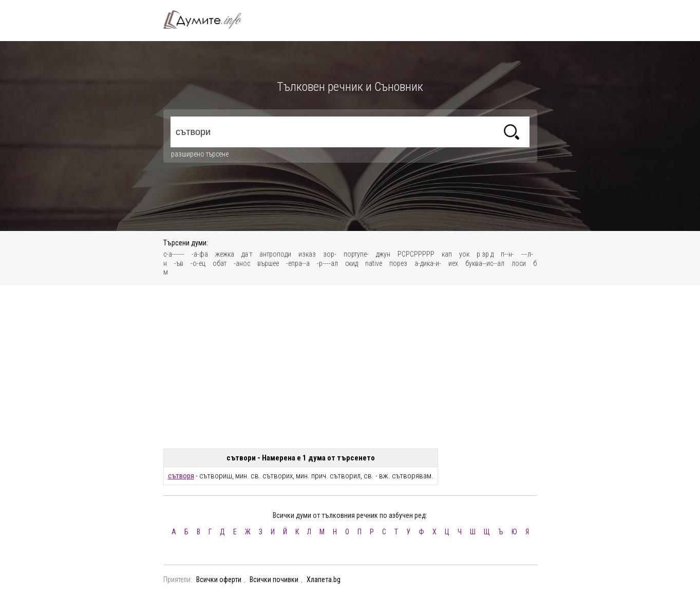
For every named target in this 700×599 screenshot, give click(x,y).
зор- (330, 254)
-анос (242, 263)
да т (247, 254)
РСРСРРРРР (416, 254)
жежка (225, 254)
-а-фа (200, 254)
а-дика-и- (428, 263)
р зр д (485, 254)
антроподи (275, 254)
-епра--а (298, 263)
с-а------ (174, 254)
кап (447, 254)
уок (464, 254)
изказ (307, 254)
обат (220, 263)
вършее (268, 263)
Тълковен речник (209, 20)
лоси (519, 263)
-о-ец (198, 263)
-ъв (179, 263)
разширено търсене (200, 154)
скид (352, 263)
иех (453, 263)
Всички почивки (274, 579)
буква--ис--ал (485, 263)
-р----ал (327, 263)
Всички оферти (219, 579)
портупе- (356, 254)
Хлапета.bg (324, 579)
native (374, 263)
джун (383, 254)
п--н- (507, 254)
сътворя (181, 476)
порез (398, 263)
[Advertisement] (350, 366)
